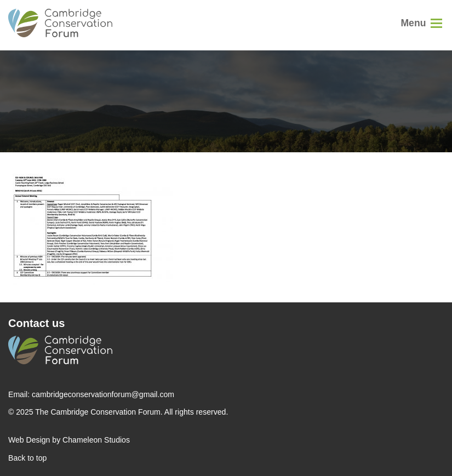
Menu (413, 23)
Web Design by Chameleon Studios (69, 440)
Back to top (27, 458)
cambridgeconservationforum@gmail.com (103, 394)
